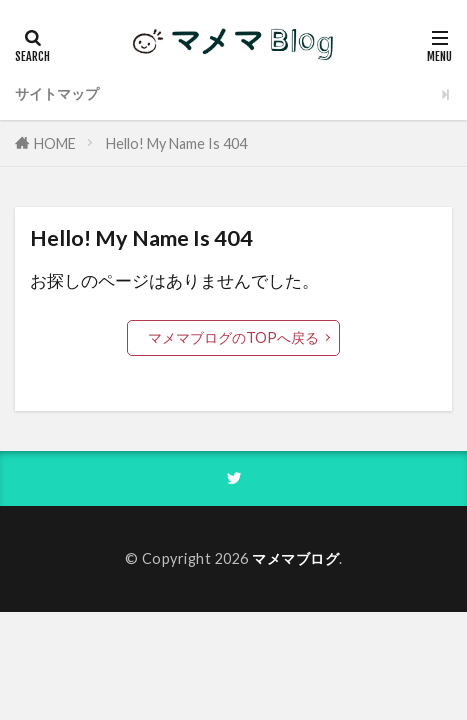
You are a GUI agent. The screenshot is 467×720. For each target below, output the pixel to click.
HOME (55, 143)
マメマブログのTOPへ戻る (233, 337)
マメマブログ (295, 558)
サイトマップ (57, 93)
